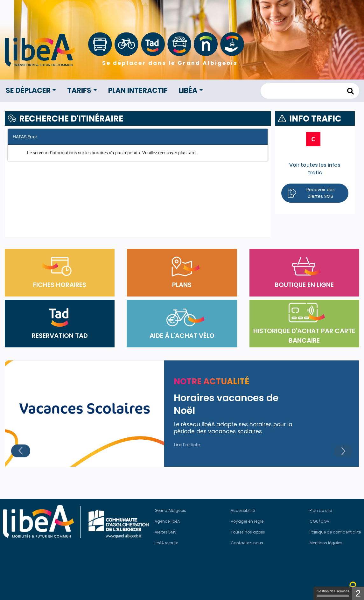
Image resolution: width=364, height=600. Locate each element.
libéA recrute (166, 543)
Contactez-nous (247, 543)
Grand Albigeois (170, 510)
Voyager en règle (247, 521)
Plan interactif (138, 91)
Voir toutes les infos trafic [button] (315, 169)
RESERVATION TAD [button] (60, 324)
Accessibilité (243, 510)
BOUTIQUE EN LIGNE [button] (304, 273)
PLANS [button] (182, 273)
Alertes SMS (166, 532)
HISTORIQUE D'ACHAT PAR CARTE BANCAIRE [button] (304, 324)
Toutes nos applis (248, 532)
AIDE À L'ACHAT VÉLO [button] (182, 324)
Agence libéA (167, 521)
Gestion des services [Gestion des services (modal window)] (333, 593)
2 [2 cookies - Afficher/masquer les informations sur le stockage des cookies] (358, 593)
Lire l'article (187, 445)
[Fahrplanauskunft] (138, 181)
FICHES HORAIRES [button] (60, 273)
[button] (315, 193)
